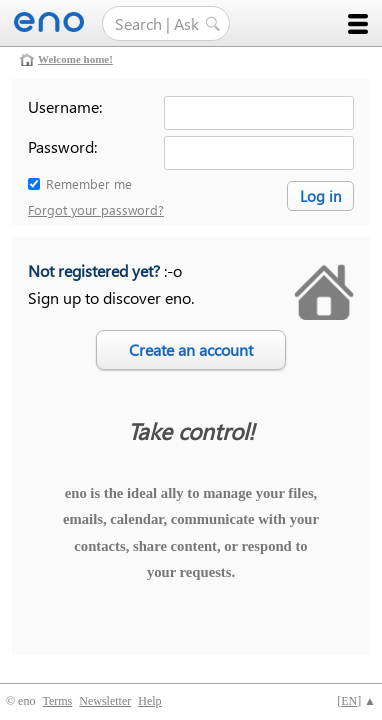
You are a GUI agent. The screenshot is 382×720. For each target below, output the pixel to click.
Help (149, 701)
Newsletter (105, 701)
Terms (57, 701)
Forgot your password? (96, 209)
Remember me (89, 183)
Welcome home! (75, 59)
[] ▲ (356, 701)
